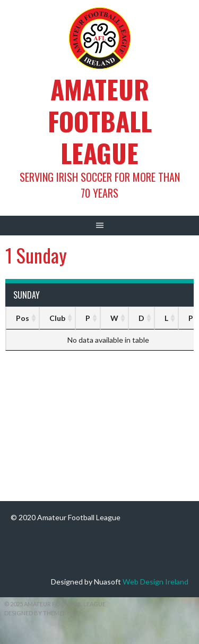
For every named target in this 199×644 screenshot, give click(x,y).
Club (57, 318)
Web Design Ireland (155, 582)
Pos (23, 318)
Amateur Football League (100, 121)
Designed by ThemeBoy (40, 613)
